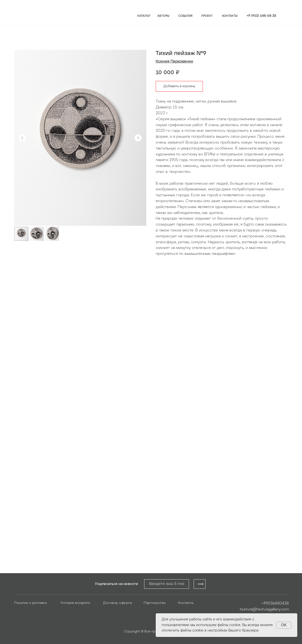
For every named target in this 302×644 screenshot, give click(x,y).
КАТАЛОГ (144, 16)
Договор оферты (117, 603)
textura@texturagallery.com (264, 609)
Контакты (186, 603)
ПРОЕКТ (207, 16)
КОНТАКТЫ (230, 16)
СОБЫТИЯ (185, 16)
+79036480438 (275, 603)
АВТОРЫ (163, 16)
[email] (167, 584)
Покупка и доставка (30, 603)
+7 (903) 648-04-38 (261, 16)
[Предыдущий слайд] (22, 138)
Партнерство (155, 603)
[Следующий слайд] (138, 138)
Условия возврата (75, 603)
